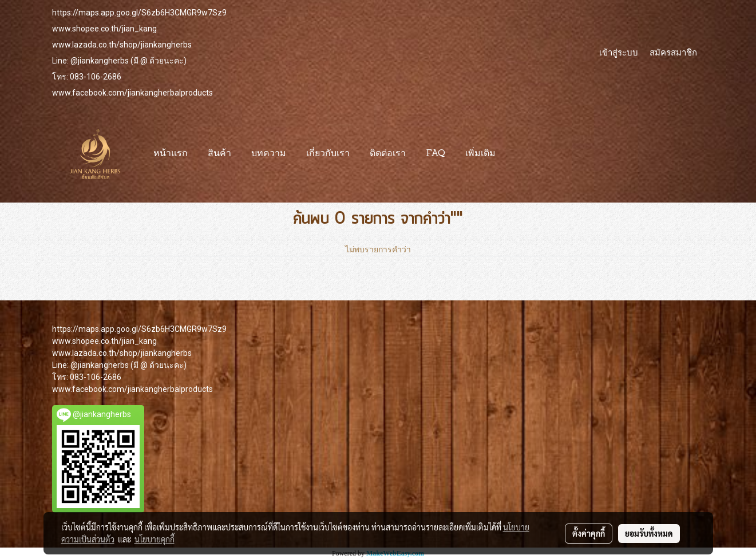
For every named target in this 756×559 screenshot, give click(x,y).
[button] (516, 154)
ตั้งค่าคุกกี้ (589, 533)
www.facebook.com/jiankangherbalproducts (132, 93)
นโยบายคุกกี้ (155, 539)
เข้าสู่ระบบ (619, 52)
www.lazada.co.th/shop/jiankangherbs (122, 45)
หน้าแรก (171, 154)
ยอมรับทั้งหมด (649, 533)
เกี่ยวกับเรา (328, 154)
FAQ (436, 154)
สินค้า (219, 154)
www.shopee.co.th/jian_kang (104, 29)
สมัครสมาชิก (673, 52)
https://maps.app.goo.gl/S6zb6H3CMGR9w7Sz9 (139, 13)
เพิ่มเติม (480, 154)
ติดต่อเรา (388, 154)
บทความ (269, 154)
